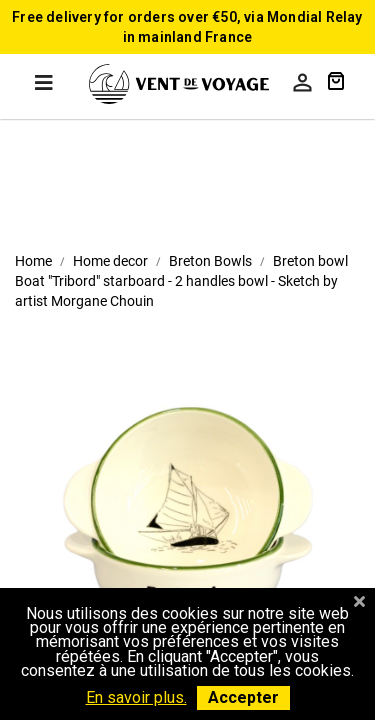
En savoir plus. (136, 697)
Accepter (243, 697)
